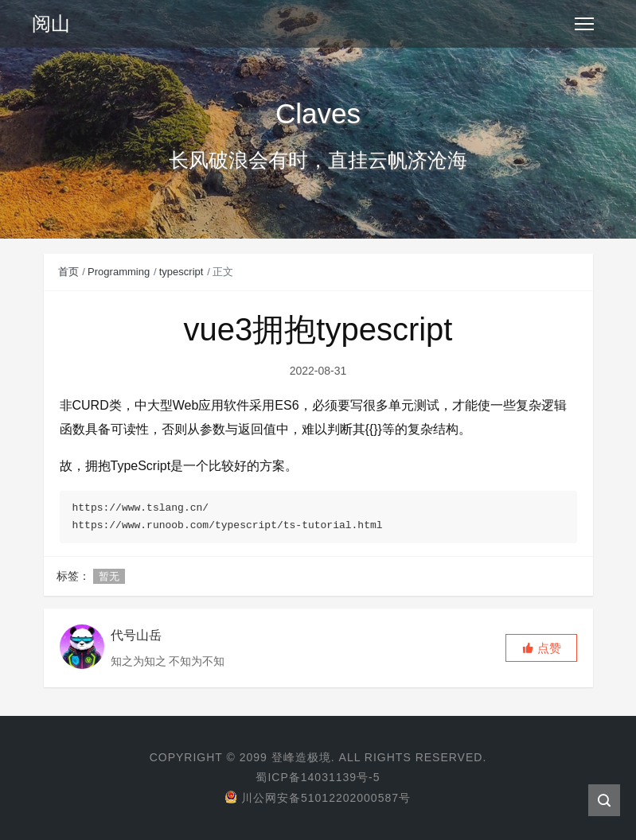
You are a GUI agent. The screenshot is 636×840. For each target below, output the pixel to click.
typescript (181, 272)
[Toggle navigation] (584, 24)
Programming (119, 272)
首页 (68, 272)
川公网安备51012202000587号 (318, 798)
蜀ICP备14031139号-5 (318, 777)
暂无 (109, 576)
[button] (541, 648)
